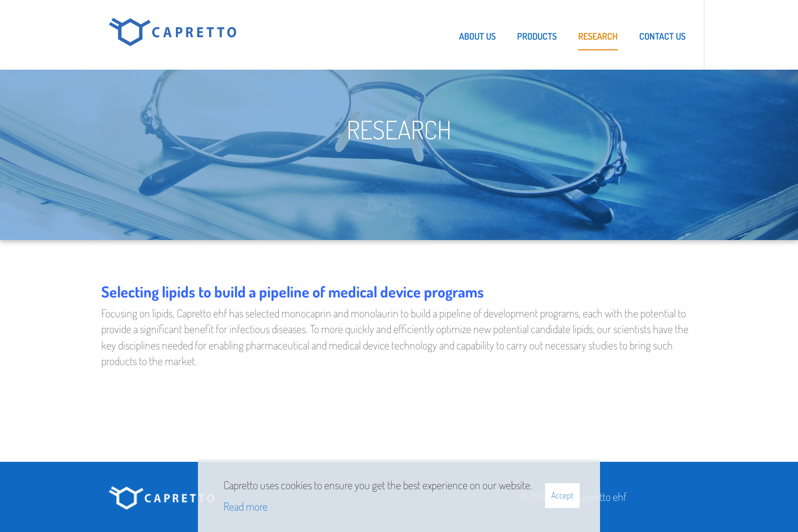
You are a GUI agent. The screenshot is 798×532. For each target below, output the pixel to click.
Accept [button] (562, 495)
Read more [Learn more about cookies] (246, 506)
